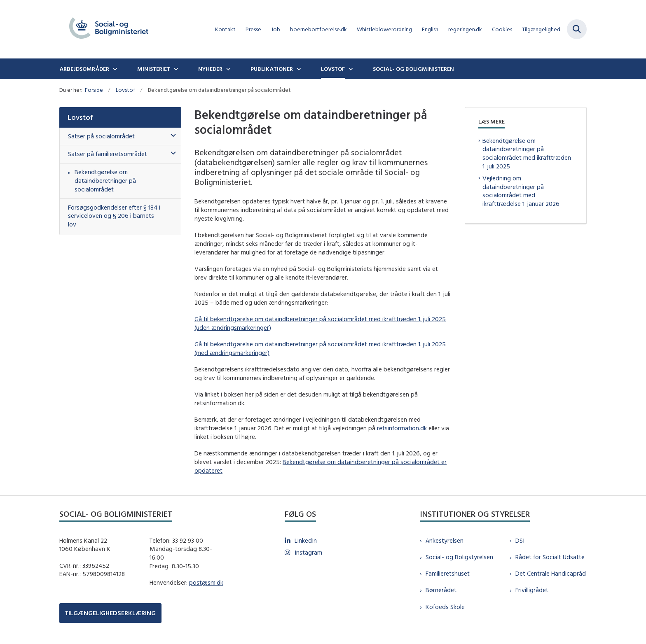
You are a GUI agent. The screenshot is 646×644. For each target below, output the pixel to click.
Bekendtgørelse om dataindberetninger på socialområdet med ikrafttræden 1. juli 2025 (527, 153)
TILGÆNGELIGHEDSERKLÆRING (110, 613)
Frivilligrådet (532, 590)
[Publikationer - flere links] (298, 69)
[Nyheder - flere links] (227, 69)
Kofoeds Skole (445, 607)
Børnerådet (441, 590)
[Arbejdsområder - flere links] (114, 69)
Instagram (308, 552)
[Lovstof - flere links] (350, 69)
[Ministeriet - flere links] (175, 69)
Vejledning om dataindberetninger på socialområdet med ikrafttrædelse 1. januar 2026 (521, 191)
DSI (520, 540)
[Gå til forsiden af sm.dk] (109, 29)
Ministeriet (154, 69)
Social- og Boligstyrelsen (459, 557)
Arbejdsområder (84, 69)
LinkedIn (306, 540)
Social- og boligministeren (413, 69)
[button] (171, 136)
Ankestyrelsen (445, 540)
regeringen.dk (465, 29)
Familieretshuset (448, 573)
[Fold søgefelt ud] (577, 29)
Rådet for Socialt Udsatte (550, 557)
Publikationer (272, 69)
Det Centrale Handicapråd (551, 573)
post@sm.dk (206, 582)
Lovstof (333, 69)
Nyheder (210, 69)
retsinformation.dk (402, 428)
